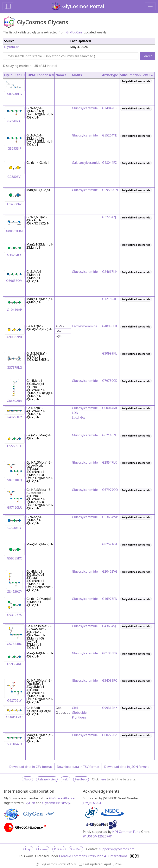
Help (65, 779)
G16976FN (110, 599)
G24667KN (110, 272)
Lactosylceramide (85, 326)
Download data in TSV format (78, 767)
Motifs (77, 75)
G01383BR (110, 653)
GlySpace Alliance (62, 798)
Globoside (79, 713)
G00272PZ (110, 735)
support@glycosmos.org (117, 849)
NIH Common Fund (126, 832)
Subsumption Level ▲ (137, 75)
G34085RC (110, 680)
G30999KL (110, 353)
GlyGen (30, 803)
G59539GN (110, 190)
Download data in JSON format (126, 767)
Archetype (110, 75)
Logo (28, 849)
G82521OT (110, 544)
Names (61, 75)
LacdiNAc (79, 418)
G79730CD (110, 381)
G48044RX (110, 163)
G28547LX (109, 462)
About (28, 779)
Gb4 (75, 708)
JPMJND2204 (92, 803)
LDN (75, 413)
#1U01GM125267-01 (98, 836)
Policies (59, 849)
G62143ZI (109, 435)
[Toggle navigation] (150, 6)
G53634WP (110, 517)
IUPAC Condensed (40, 75)
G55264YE (109, 135)
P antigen (79, 717)
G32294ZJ (109, 217)
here (103, 779)
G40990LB (110, 326)
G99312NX (110, 708)
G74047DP (110, 108)
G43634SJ (109, 626)
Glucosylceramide (85, 108)
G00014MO (110, 408)
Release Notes (47, 779)
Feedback (81, 779)
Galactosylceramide (86, 163)
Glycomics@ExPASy (56, 803)
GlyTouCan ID (14, 75)
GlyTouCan (74, 32)
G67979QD (110, 490)
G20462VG (110, 571)
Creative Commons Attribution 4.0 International (99, 856)
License (43, 849)
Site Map (76, 849)
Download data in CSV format (31, 767)
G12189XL (109, 299)
